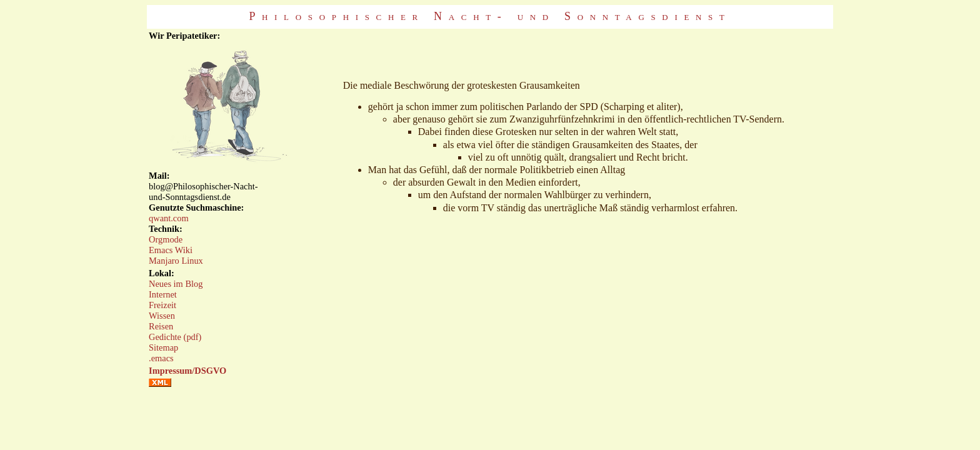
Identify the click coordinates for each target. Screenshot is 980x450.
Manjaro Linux (176, 261)
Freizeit (162, 305)
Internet (163, 294)
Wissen (162, 316)
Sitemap (163, 347)
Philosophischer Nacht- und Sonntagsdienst (490, 16)
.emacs (161, 358)
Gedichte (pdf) (175, 337)
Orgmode (166, 239)
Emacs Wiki (171, 250)
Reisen (161, 326)
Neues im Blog (176, 284)
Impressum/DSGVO (187, 371)
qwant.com (169, 218)
